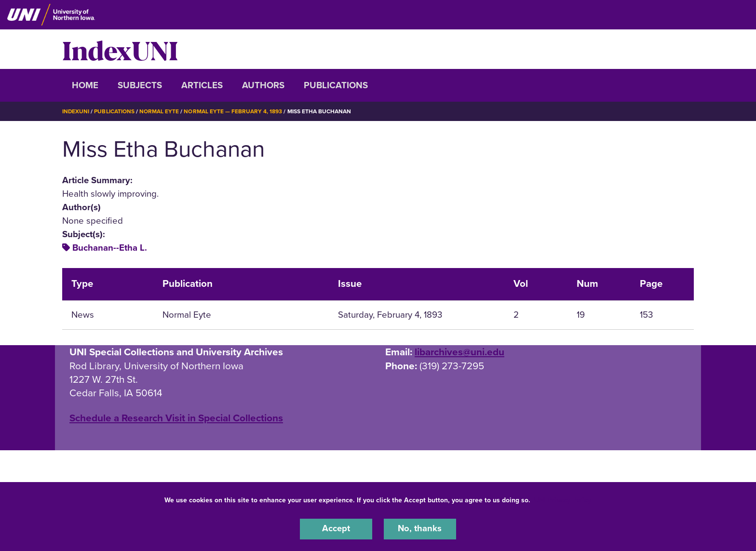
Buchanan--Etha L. (110, 248)
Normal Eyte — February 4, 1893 (233, 111)
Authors (263, 85)
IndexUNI (120, 49)
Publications (336, 85)
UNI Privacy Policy (563, 500)
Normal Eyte (160, 111)
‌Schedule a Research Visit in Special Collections (176, 418)
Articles (202, 85)
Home (85, 85)
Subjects (140, 85)
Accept (336, 529)
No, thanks (420, 529)
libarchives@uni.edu (459, 352)
